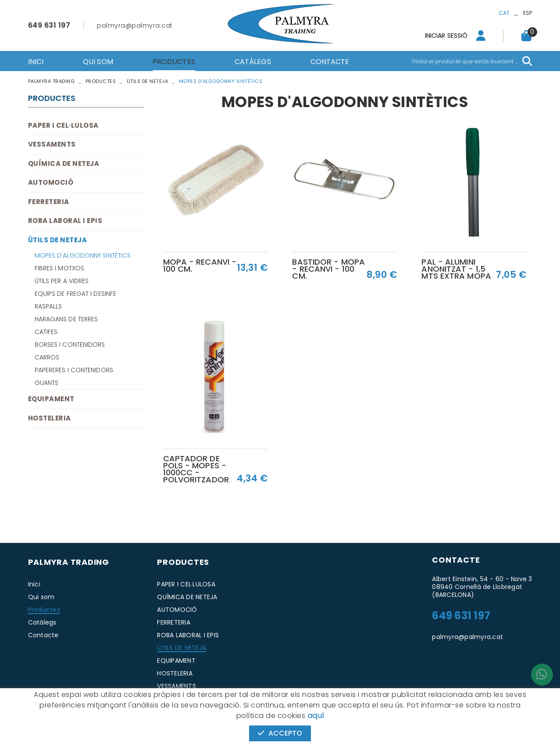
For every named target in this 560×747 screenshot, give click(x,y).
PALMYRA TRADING (52, 81)
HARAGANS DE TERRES (66, 319)
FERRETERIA (49, 202)
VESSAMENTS (52, 144)
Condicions (138, 711)
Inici (34, 584)
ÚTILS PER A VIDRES (62, 281)
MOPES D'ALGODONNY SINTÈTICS (83, 255)
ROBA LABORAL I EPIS (65, 221)
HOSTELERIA (50, 418)
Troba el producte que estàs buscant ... (465, 61)
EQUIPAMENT (51, 399)
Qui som (41, 597)
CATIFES (46, 332)
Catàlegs (42, 622)
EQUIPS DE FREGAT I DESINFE (76, 294)
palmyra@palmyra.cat (135, 25)
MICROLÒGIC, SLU (474, 712)
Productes (101, 81)
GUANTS (47, 383)
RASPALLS (48, 306)
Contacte (43, 635)
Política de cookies (54, 711)
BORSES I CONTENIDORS (70, 345)
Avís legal (101, 711)
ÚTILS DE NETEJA (148, 81)
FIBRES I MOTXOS (60, 268)
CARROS (47, 357)
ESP (528, 13)
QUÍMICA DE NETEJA (64, 163)
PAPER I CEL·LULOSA (63, 125)
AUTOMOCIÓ (51, 182)
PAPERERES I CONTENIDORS (74, 370)
